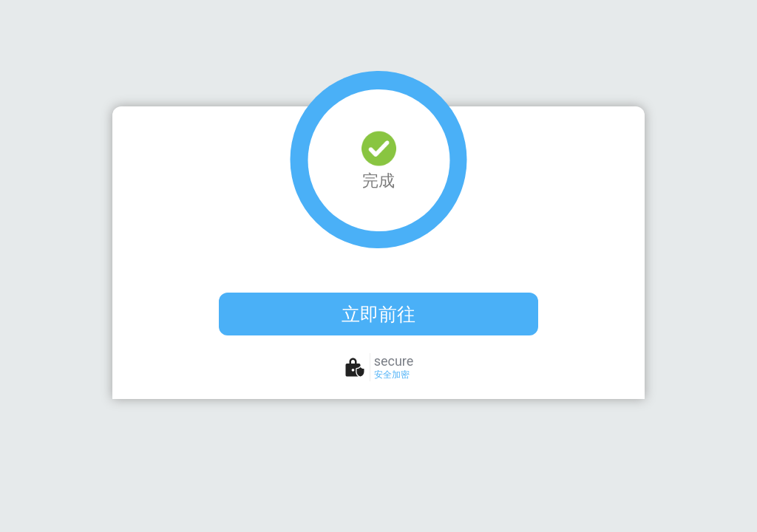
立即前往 (378, 314)
